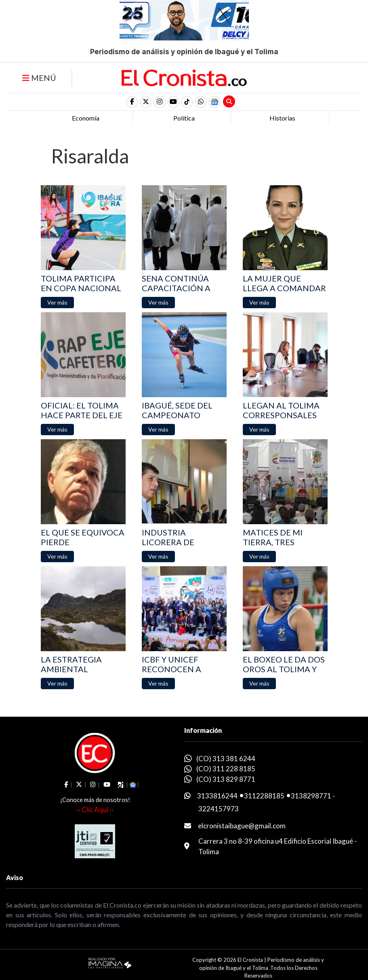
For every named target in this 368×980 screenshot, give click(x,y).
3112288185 (264, 796)
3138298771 (311, 796)
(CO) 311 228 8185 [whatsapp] (226, 769)
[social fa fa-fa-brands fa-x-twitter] (146, 102)
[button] (201, 102)
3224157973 (219, 809)
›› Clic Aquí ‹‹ (95, 810)
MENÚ (39, 78)
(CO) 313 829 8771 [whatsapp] (226, 779)
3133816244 (217, 796)
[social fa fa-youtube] (173, 102)
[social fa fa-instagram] (160, 102)
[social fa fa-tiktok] (187, 102)
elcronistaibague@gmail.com (242, 826)
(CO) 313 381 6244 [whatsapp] (226, 759)
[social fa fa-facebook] (132, 102)
